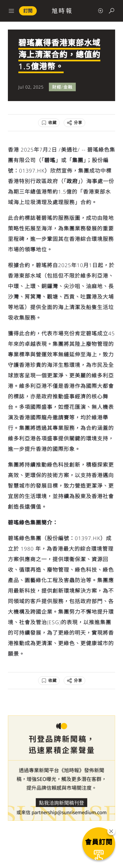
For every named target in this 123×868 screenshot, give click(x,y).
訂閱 (28, 11)
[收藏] (49, 123)
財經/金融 (62, 87)
